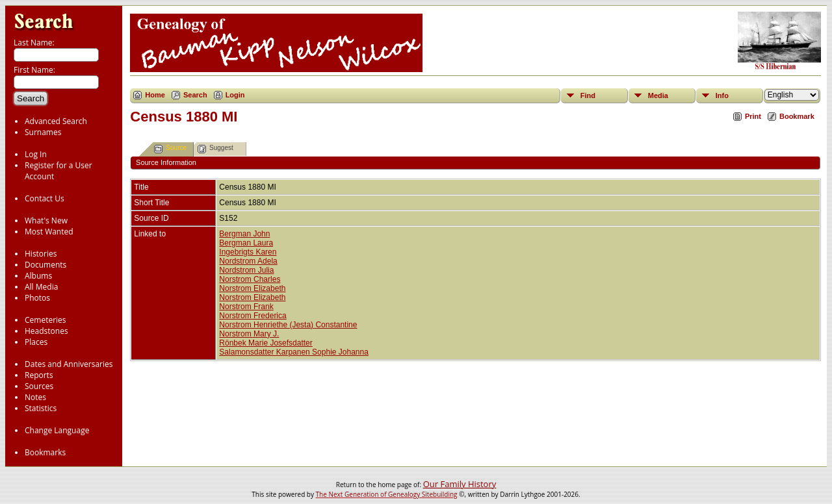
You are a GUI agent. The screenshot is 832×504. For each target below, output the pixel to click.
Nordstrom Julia (246, 270)
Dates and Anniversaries (69, 364)
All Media (41, 287)
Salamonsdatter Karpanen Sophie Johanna (294, 352)
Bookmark (797, 116)
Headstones (46, 331)
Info (722, 95)
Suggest (215, 149)
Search (195, 95)
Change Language (57, 430)
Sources (39, 386)
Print (753, 116)
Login (235, 95)
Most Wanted (49, 232)
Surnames (43, 132)
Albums (38, 276)
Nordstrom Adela (248, 261)
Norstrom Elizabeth (252, 288)
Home (155, 95)
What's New (46, 220)
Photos (37, 298)
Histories (41, 254)
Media (658, 95)
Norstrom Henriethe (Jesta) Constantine (288, 325)
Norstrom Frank (246, 307)
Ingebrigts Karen (248, 252)
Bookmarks (45, 452)
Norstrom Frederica (253, 316)
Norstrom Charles (250, 279)
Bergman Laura (246, 243)
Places (36, 342)
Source (170, 149)
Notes (35, 397)
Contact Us (45, 198)
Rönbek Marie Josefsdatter (266, 343)
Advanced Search (56, 121)
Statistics (41, 408)
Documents (45, 265)
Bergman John (244, 234)
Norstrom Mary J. (249, 334)
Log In (36, 154)
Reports (39, 375)
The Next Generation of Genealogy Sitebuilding (387, 494)
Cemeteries (45, 320)
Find (588, 95)
